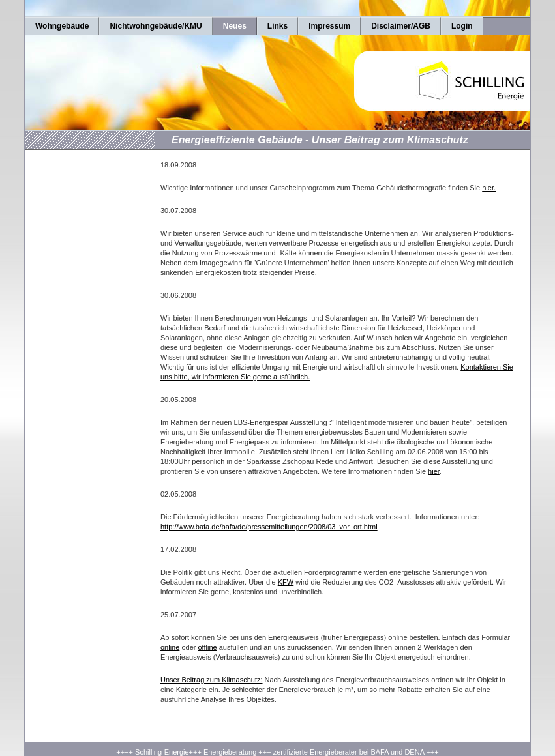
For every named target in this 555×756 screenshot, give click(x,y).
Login (462, 26)
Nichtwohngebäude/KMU (156, 26)
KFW (286, 582)
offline (208, 647)
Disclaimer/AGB (401, 26)
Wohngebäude (62, 26)
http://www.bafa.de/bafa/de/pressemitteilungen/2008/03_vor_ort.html (269, 527)
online (170, 647)
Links (277, 26)
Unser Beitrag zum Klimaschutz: (212, 680)
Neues (235, 26)
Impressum (329, 26)
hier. (489, 188)
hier (434, 471)
